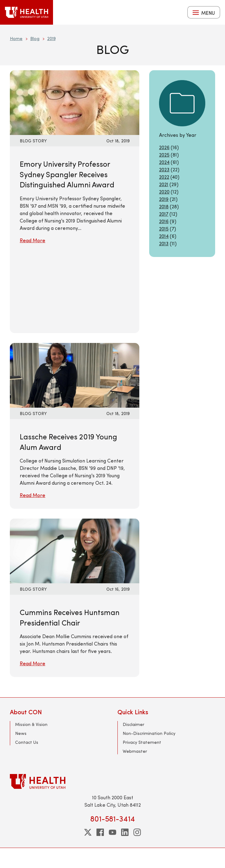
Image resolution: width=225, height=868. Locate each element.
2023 (164, 169)
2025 (164, 155)
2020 (164, 192)
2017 (164, 214)
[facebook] (100, 832)
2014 (164, 236)
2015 (164, 228)
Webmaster (135, 751)
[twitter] (88, 832)
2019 (51, 38)
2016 (164, 221)
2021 (164, 184)
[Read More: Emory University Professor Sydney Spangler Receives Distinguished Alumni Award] (75, 102)
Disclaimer (133, 724)
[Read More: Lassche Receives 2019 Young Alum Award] (75, 375)
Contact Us (27, 742)
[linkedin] (125, 832)
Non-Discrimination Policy (149, 733)
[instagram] (137, 832)
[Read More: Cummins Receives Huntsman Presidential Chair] (75, 550)
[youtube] (112, 832)
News (21, 733)
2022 (164, 177)
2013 (164, 243)
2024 (164, 162)
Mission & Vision (31, 724)
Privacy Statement (142, 742)
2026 (164, 147)
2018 (164, 206)
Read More (33, 240)
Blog (35, 38)
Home (16, 38)
